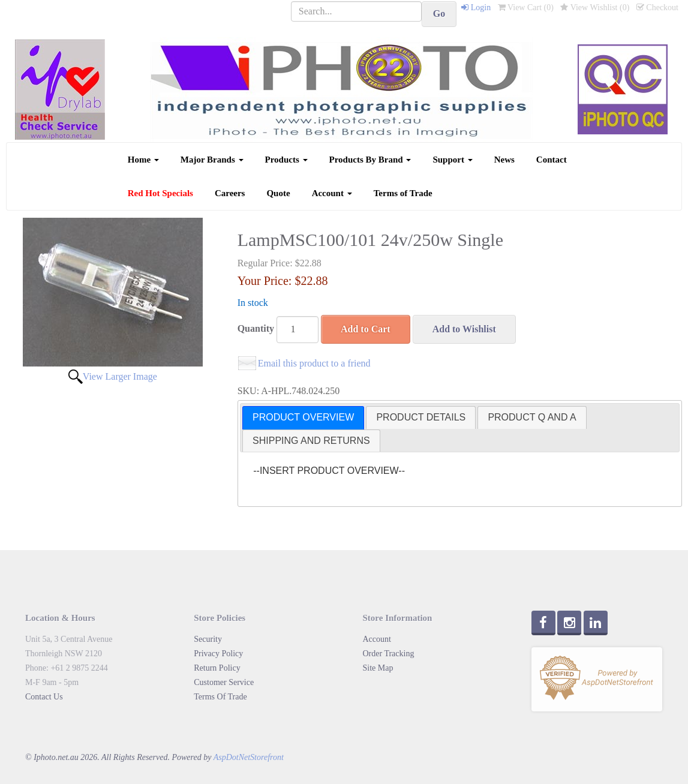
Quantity (256, 328)
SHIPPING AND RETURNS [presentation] (311, 441)
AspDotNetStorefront (249, 757)
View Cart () (526, 7)
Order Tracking (389, 654)
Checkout (657, 7)
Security (208, 639)
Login (476, 7)
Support (452, 160)
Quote (278, 193)
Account (332, 193)
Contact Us (44, 697)
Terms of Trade (403, 193)
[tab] (303, 418)
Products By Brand (370, 160)
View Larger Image (120, 376)
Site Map (378, 668)
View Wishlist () (595, 7)
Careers (230, 193)
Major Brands (212, 160)
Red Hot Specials (160, 193)
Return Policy (217, 668)
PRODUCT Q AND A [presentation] (532, 417)
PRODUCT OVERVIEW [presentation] (303, 417)
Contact (552, 160)
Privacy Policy (218, 654)
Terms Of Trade (220, 697)
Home (143, 160)
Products (286, 160)
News (504, 160)
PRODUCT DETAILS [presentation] (421, 417)
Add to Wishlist (464, 329)
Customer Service (224, 682)
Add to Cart (366, 329)
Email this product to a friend (314, 363)
